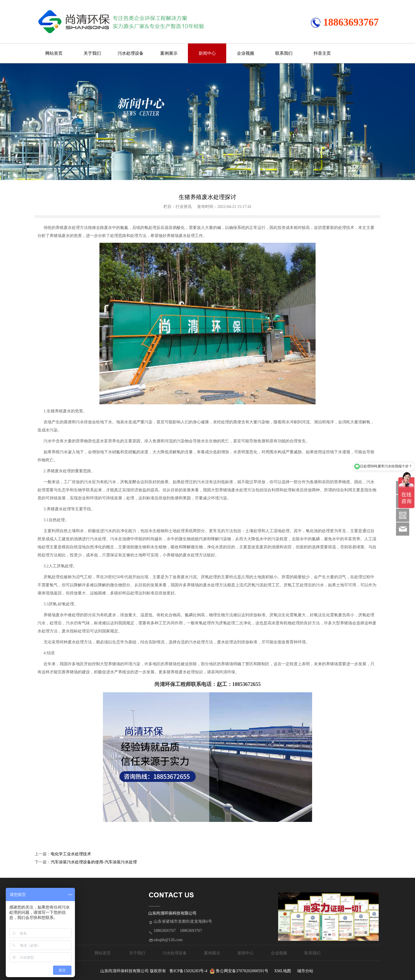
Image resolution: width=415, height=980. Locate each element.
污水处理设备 (131, 53)
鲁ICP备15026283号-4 (188, 971)
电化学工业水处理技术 (71, 854)
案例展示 (169, 53)
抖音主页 (322, 53)
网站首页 (54, 53)
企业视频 (246, 53)
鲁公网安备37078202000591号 (242, 971)
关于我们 (92, 53)
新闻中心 (207, 53)
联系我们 (284, 53)
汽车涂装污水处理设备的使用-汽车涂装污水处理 (94, 862)
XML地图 (283, 971)
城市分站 (305, 971)
